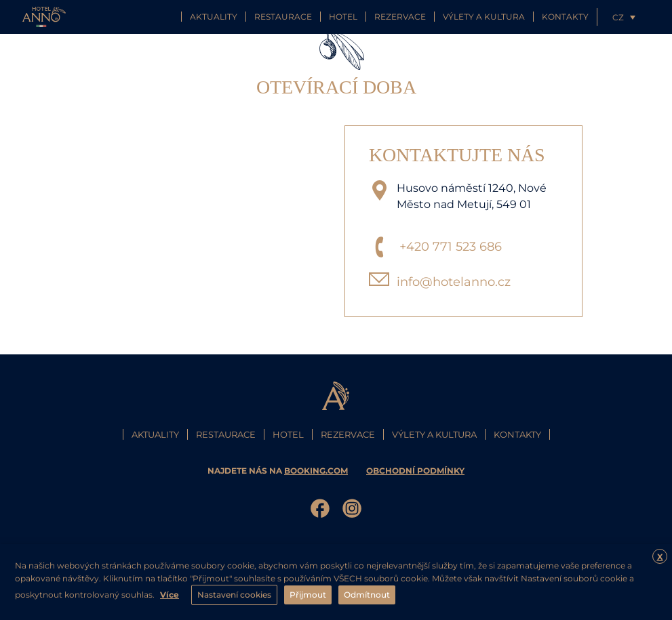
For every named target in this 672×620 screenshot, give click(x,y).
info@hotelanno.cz (454, 282)
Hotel (343, 17)
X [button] (660, 557)
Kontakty (565, 17)
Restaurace (283, 17)
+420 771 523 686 (451, 247)
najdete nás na (279, 471)
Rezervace (400, 17)
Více (170, 595)
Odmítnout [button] (367, 595)
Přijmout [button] (308, 595)
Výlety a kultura (484, 17)
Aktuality (214, 17)
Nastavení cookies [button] (234, 595)
